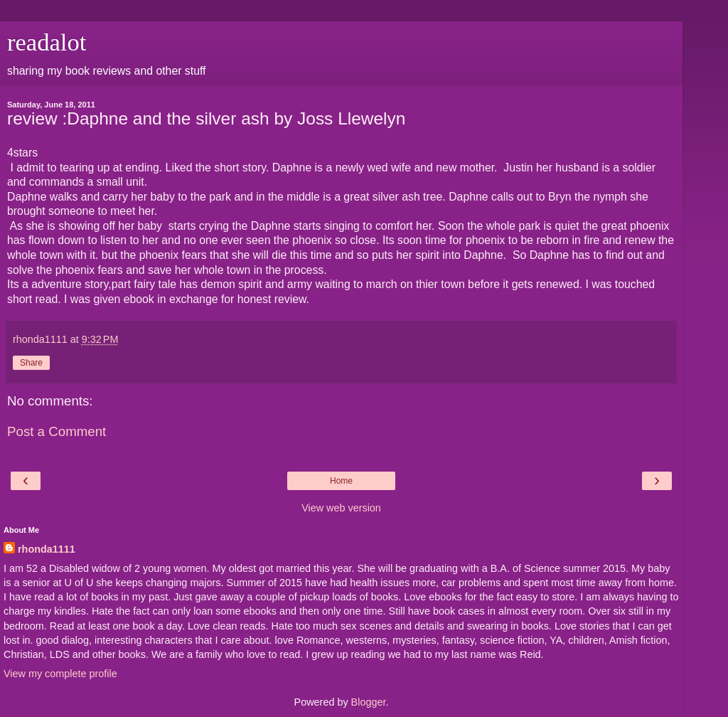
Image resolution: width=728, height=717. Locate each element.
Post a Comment (57, 431)
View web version (341, 508)
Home (341, 481)
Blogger (369, 702)
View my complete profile (60, 674)
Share (31, 363)
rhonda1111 (47, 549)
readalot (47, 42)
